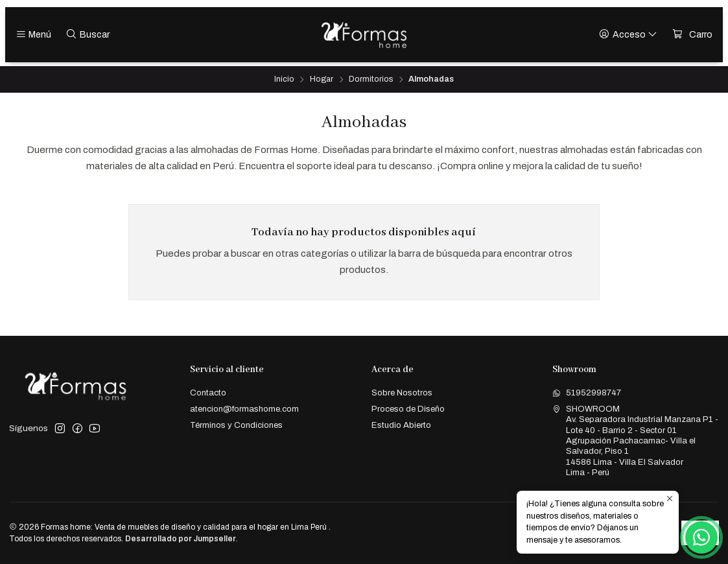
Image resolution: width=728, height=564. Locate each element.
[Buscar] (87, 35)
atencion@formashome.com (244, 409)
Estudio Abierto (401, 425)
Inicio (284, 79)
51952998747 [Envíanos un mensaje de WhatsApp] (587, 393)
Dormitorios (371, 79)
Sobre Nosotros (402, 393)
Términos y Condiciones (236, 425)
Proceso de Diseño (408, 409)
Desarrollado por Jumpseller (181, 539)
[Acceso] (628, 35)
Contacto (208, 393)
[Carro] (692, 35)
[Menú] (34, 35)
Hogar (322, 79)
